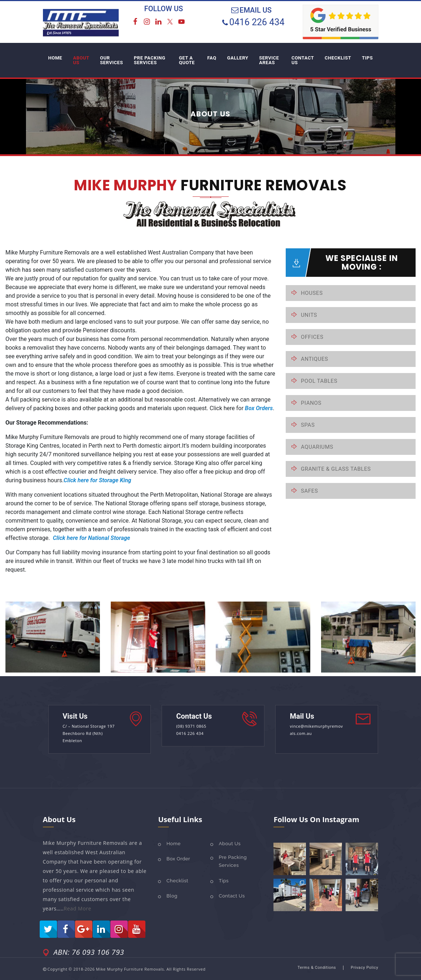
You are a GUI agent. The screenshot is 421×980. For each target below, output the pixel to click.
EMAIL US (256, 10)
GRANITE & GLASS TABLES (336, 469)
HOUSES (312, 293)
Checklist (177, 881)
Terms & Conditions (317, 968)
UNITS (309, 315)
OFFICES (312, 337)
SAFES (309, 491)
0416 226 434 (257, 22)
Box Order (178, 859)
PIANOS (311, 403)
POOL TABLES (319, 381)
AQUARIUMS (317, 447)
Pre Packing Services (233, 861)
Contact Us (232, 896)
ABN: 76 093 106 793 (89, 952)
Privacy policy (364, 968)
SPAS (308, 425)
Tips (223, 881)
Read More (78, 908)
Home (173, 844)
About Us (230, 844)
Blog (172, 896)
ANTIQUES (315, 359)
